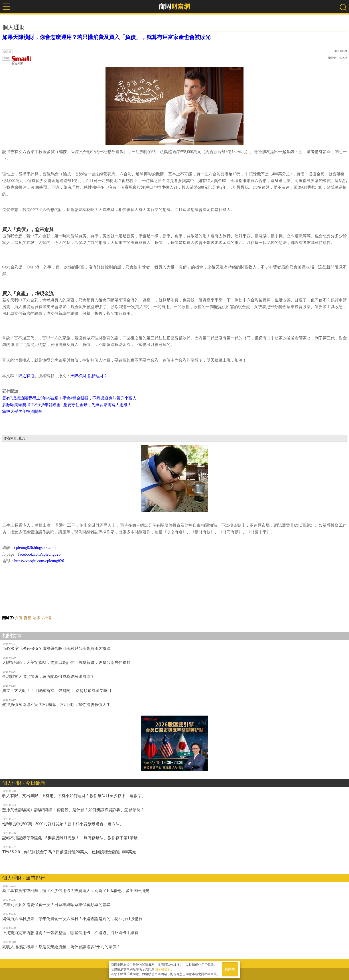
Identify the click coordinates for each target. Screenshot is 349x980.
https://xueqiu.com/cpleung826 (39, 561)
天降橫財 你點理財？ (89, 376)
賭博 (36, 618)
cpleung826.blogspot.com (35, 548)
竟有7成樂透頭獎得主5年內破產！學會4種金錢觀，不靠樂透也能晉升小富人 (69, 398)
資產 (27, 618)
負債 (18, 618)
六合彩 (47, 618)
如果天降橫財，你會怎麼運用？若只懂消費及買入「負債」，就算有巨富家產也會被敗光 (106, 37)
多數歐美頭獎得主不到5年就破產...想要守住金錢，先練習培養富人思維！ (67, 405)
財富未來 (22, 60)
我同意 (230, 969)
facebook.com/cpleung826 (39, 554)
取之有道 (26, 376)
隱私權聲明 (163, 969)
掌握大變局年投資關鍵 (22, 411)
